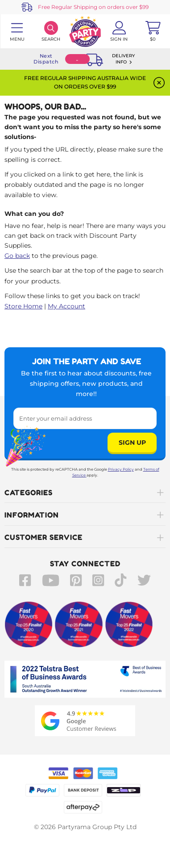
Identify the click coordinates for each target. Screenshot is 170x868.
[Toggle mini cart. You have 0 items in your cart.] (153, 31)
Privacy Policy (121, 469)
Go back (17, 256)
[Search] (51, 31)
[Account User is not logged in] (119, 31)
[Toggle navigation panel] (17, 31)
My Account (66, 306)
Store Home (23, 306)
